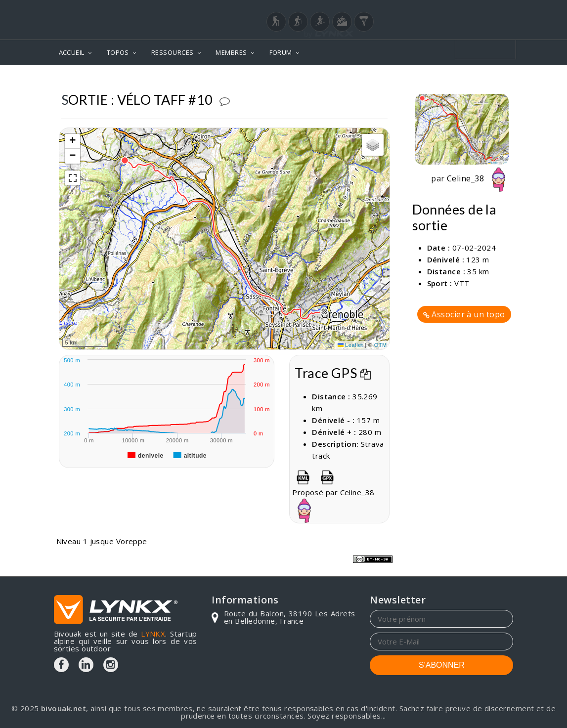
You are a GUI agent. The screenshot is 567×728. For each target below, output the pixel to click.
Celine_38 (479, 178)
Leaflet (350, 345)
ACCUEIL (72, 52)
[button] (324, 311)
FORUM (281, 52)
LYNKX (153, 634)
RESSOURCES (173, 52)
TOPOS (118, 52)
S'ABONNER (442, 665)
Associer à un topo (464, 314)
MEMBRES (231, 52)
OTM (381, 345)
